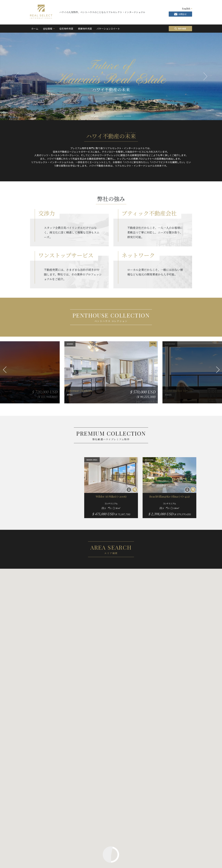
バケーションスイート (108, 29)
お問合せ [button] (180, 14)
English (186, 9)
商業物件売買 (85, 29)
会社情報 (49, 29)
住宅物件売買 (66, 29)
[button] (17, 76)
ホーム (35, 29)
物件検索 (180, 29)
